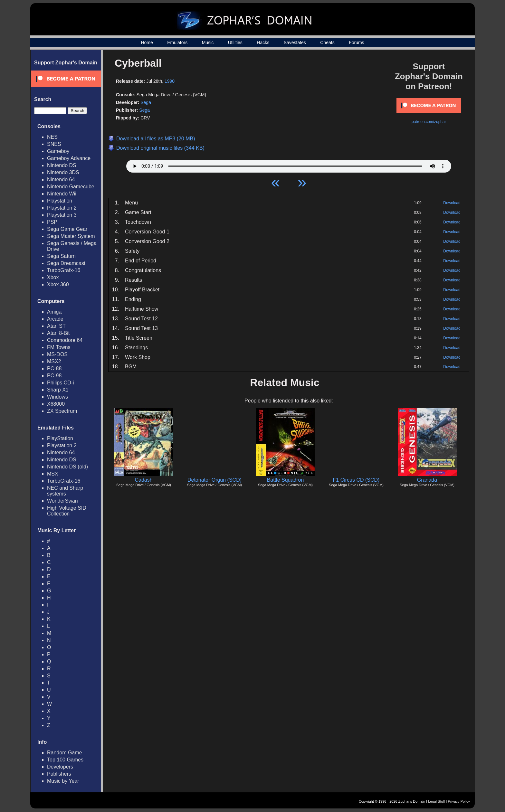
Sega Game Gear (67, 229)
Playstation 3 (62, 215)
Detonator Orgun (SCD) (214, 480)
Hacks (263, 42)
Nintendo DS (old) (67, 467)
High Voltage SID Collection (67, 511)
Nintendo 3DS (63, 172)
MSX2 (54, 361)
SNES (54, 144)
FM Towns (59, 347)
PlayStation (60, 438)
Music (208, 42)
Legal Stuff (436, 801)
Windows (57, 397)
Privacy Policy (459, 801)
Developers (60, 767)
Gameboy (58, 151)
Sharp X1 (58, 390)
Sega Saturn (61, 256)
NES (52, 137)
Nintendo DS (62, 165)
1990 (170, 81)
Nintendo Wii (62, 194)
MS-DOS (57, 354)
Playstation (60, 201)
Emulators (177, 42)
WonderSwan (62, 501)
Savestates (295, 42)
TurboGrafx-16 (64, 270)
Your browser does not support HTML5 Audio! (289, 165)
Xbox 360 (58, 284)
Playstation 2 (62, 208)
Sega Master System (71, 236)
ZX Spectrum (62, 411)
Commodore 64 (65, 340)
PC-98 (54, 376)
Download (452, 203)
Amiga (54, 312)
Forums (356, 42)
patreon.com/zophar (429, 122)
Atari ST (56, 326)
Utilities (235, 42)
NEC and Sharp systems (65, 491)
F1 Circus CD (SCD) (356, 480)
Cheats (327, 42)
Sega (146, 102)
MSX (53, 474)
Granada (427, 480)
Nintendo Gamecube (71, 187)
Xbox (53, 277)
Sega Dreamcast (66, 263)
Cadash (143, 480)
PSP (52, 222)
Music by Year (63, 781)
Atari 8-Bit (58, 333)
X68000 (56, 404)
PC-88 (54, 368)
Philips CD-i (61, 383)
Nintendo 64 (61, 179)
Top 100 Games (65, 760)
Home (147, 42)
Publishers (59, 774)
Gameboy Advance (69, 158)
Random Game (65, 753)
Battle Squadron (286, 480)
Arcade (55, 319)
